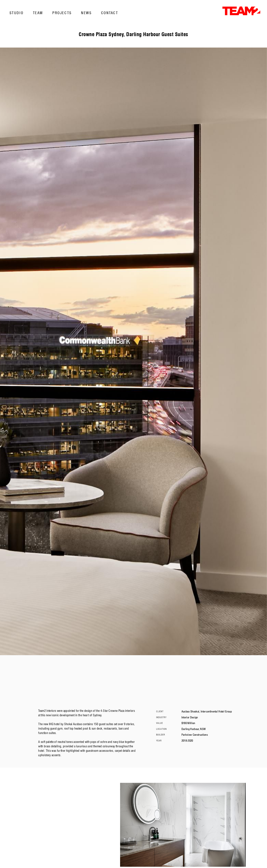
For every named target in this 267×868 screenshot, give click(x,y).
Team (38, 13)
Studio (16, 13)
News (86, 13)
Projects (62, 13)
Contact (110, 13)
